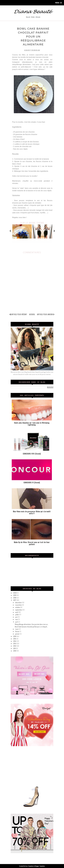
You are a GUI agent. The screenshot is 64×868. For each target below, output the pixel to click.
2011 (15, 648)
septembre (19, 610)
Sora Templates (29, 866)
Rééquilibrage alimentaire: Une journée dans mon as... (32, 624)
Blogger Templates (40, 866)
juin (17, 617)
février (18, 631)
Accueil (32, 314)
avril (17, 622)
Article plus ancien (46, 314)
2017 (15, 600)
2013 (15, 644)
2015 (15, 639)
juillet (17, 614)
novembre (19, 605)
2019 (15, 595)
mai (17, 619)
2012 (15, 646)
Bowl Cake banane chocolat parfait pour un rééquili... (31, 627)
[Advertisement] (32, 765)
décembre (19, 602)
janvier (18, 634)
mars (17, 629)
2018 (15, 598)
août (17, 612)
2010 (15, 651)
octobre (18, 607)
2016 (15, 636)
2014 (15, 641)
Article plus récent (19, 314)
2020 (15, 593)
